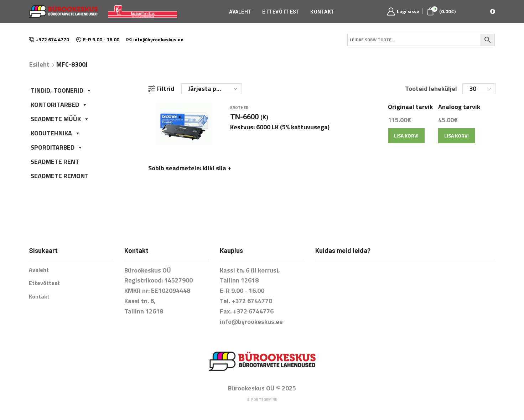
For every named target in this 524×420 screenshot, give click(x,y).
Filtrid (161, 89)
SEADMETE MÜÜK (60, 119)
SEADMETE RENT (55, 162)
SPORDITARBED (57, 147)
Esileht (39, 64)
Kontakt (322, 12)
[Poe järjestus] (212, 89)
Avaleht (240, 12)
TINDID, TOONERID (61, 90)
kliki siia (217, 173)
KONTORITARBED (59, 105)
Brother (239, 112)
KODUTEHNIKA (56, 133)
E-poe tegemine (262, 400)
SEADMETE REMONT (60, 176)
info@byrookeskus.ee (251, 322)
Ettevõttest (281, 12)
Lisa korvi (406, 140)
